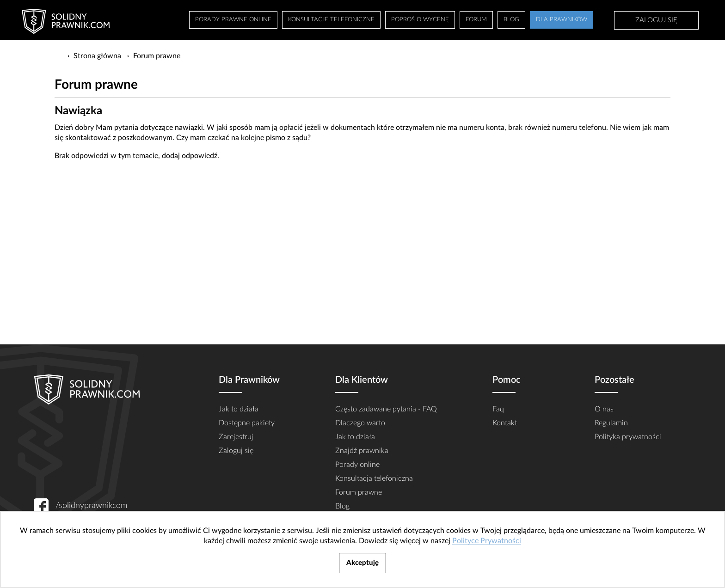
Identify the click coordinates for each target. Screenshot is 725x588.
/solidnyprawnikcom (91, 506)
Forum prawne (359, 492)
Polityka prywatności (628, 437)
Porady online (357, 465)
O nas (604, 409)
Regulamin (611, 423)
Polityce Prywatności (487, 541)
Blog (342, 506)
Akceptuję (362, 563)
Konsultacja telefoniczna (374, 478)
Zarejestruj (236, 437)
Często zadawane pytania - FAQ (386, 409)
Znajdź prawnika (362, 451)
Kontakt (505, 423)
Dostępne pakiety (247, 423)
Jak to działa (239, 409)
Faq (498, 409)
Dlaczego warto (360, 423)
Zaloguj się (656, 20)
